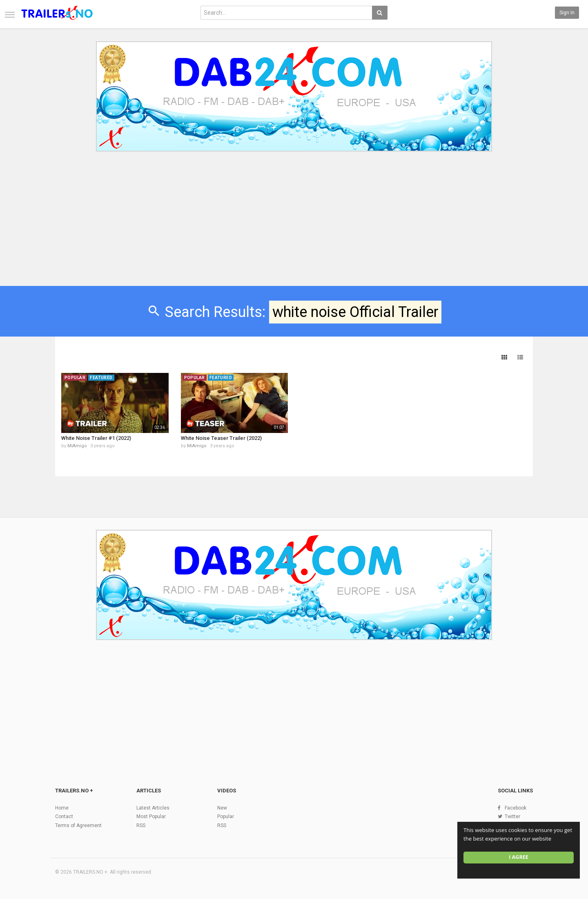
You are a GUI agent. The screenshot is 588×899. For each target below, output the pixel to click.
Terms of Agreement (78, 825)
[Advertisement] (294, 224)
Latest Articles (153, 808)
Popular (226, 816)
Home (62, 808)
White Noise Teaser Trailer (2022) (221, 438)
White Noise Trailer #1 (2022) (96, 438)
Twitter (512, 816)
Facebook (516, 808)
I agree (519, 857)
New (222, 808)
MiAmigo (77, 446)
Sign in (567, 13)
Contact (64, 816)
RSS (141, 825)
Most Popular (151, 816)
